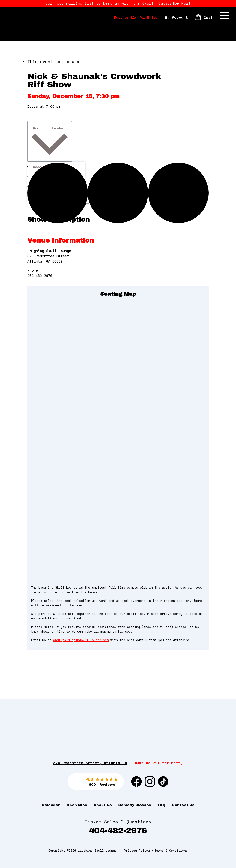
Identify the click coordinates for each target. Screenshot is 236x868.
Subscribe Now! (174, 3)
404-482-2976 (118, 831)
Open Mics (77, 805)
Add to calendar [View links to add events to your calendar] (49, 128)
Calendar (51, 805)
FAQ (162, 805)
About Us (103, 805)
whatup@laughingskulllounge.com (81, 640)
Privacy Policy (137, 851)
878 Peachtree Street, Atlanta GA (90, 763)
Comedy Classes (135, 805)
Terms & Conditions (171, 851)
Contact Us (183, 805)
